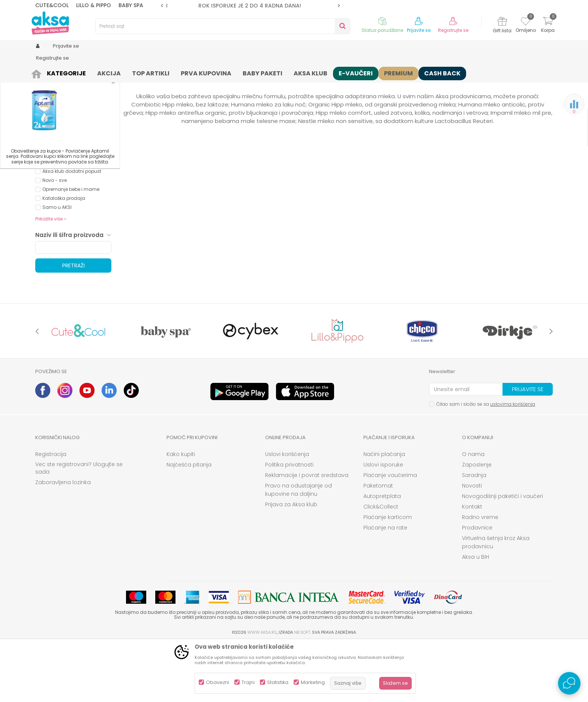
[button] (223, 26)
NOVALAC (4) (57, 191)
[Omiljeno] (526, 22)
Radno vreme (480, 575)
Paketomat (378, 544)
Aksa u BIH (475, 615)
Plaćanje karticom (388, 575)
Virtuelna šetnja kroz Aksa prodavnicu (496, 600)
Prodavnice (477, 586)
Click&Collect (381, 565)
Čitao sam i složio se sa (486, 462)
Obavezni (217, 682)
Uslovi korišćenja (287, 512)
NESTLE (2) (54, 182)
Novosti (472, 544)
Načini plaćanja (384, 512)
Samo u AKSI (57, 265)
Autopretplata (382, 554)
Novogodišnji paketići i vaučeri (502, 554)
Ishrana (88, 72)
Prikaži (472, 85)
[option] (250, 6)
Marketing (313, 682)
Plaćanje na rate (385, 586)
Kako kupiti (181, 512)
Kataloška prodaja (64, 256)
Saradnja (474, 533)
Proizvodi (63, 72)
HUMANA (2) (55, 173)
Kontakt (472, 565)
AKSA (41, 72)
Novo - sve (55, 238)
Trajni (248, 682)
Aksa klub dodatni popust (72, 229)
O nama (473, 512)
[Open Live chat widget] (569, 683)
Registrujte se (453, 30)
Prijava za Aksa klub (291, 562)
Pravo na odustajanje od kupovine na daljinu (298, 548)
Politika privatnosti (289, 523)
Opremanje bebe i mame (71, 247)
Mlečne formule (175, 72)
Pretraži (73, 324)
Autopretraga (330, 85)
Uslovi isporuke (383, 523)
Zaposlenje (477, 523)
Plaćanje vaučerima (390, 533)
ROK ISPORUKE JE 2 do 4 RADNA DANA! (250, 6)
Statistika (278, 682)
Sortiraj (364, 85)
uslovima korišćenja (513, 462)
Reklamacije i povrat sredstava (307, 533)
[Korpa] (548, 26)
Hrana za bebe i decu (127, 72)
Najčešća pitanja (189, 523)
